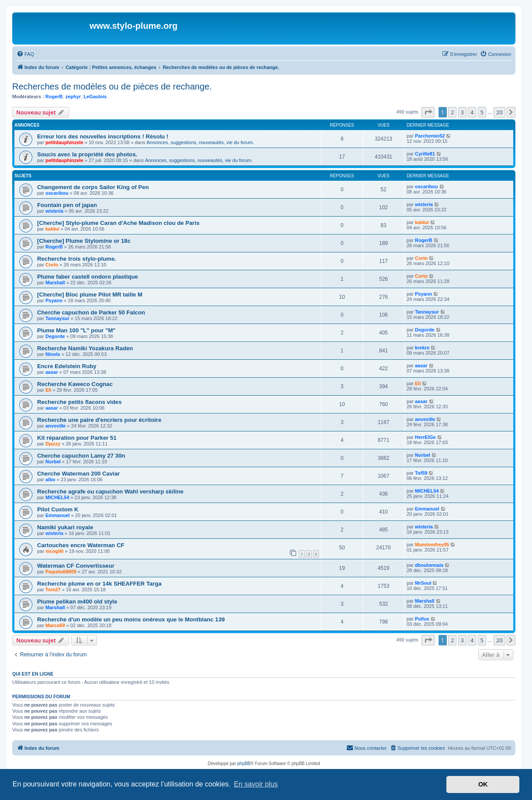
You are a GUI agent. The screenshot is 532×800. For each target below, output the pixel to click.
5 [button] (482, 112)
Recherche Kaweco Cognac (75, 384)
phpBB (244, 764)
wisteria (54, 211)
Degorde (55, 336)
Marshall (55, 283)
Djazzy (53, 444)
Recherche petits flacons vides (79, 402)
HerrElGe (425, 437)
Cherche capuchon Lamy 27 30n (81, 456)
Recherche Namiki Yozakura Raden (85, 348)
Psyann (54, 300)
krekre (422, 348)
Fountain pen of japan (67, 205)
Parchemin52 (430, 136)
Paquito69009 (61, 572)
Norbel (53, 462)
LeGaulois (95, 97)
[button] (428, 112)
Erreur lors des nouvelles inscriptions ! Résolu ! (103, 136)
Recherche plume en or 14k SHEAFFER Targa (99, 584)
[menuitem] (25, 54)
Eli (48, 390)
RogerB (54, 97)
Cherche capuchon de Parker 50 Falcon (91, 312)
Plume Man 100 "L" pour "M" (76, 330)
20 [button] (499, 112)
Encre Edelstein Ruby (67, 366)
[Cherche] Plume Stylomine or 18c (84, 241)
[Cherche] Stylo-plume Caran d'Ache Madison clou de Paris (118, 223)
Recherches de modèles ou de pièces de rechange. (112, 86)
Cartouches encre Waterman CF (81, 545)
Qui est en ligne (33, 674)
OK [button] (483, 784)
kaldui (52, 229)
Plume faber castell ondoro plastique (88, 277)
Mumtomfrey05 (432, 545)
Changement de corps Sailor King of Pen (93, 187)
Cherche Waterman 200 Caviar (78, 474)
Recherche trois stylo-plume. (77, 259)
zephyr (73, 97)
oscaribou (57, 193)
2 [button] (452, 112)
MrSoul (423, 583)
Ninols (53, 354)
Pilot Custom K (58, 509)
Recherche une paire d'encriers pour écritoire (99, 420)
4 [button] (472, 112)
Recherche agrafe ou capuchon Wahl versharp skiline (110, 491)
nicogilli (55, 551)
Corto (52, 265)
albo (50, 479)
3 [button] (462, 112)
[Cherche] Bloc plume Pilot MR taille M (90, 295)
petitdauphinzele (64, 142)
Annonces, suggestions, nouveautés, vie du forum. (200, 142)
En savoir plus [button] (256, 784)
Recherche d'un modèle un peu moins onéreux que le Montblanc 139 (131, 619)
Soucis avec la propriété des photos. (87, 154)
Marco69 (55, 625)
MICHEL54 (57, 497)
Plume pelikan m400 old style (77, 602)
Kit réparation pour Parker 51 (77, 438)
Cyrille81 (425, 154)
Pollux (422, 619)
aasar (52, 372)
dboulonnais (429, 565)
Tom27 (53, 590)
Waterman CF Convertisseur (76, 566)
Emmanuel (58, 515)
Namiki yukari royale (65, 527)
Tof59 (421, 473)
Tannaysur (57, 318)
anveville (55, 426)
